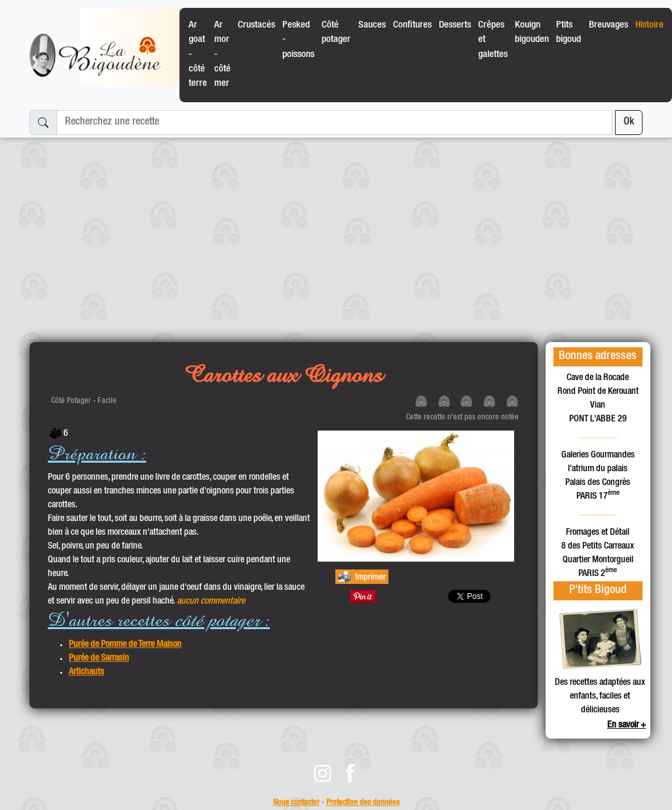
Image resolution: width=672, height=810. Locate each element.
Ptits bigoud (569, 32)
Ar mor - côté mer (222, 54)
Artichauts (86, 672)
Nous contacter (296, 803)
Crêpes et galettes (493, 40)
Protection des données (363, 803)
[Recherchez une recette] (334, 123)
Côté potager (336, 32)
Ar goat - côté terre (198, 54)
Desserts (455, 25)
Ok (629, 123)
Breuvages (608, 25)
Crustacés (256, 25)
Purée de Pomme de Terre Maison (125, 645)
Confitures (412, 25)
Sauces (372, 25)
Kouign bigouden (532, 32)
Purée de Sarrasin (99, 659)
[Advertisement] (336, 235)
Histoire (649, 25)
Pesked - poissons (298, 40)
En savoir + (626, 725)
